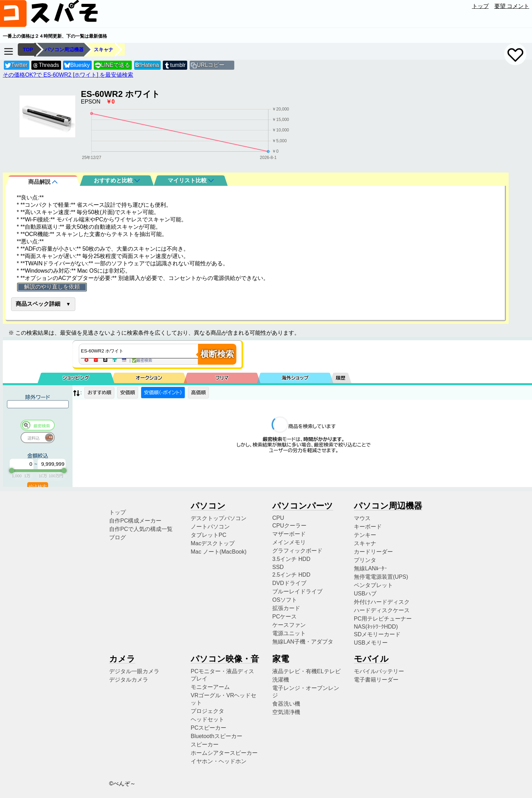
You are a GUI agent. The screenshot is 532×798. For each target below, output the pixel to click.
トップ (480, 6)
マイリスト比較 (191, 180)
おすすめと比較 (117, 180)
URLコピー (211, 65)
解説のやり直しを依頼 (52, 287)
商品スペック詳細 (38, 304)
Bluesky (77, 65)
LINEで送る (112, 65)
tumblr (175, 65)
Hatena (147, 65)
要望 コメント (512, 6)
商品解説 (43, 182)
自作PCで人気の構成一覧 (141, 529)
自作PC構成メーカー (135, 521)
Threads (46, 65)
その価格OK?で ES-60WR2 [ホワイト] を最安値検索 (68, 75)
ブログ (117, 537)
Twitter (16, 65)
